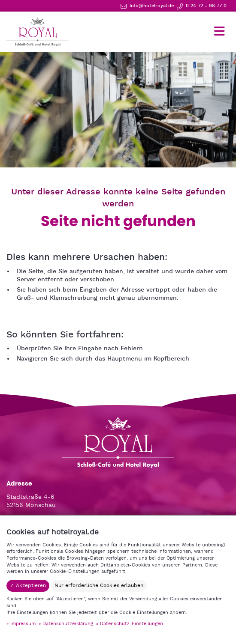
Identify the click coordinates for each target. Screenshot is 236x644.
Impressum (23, 624)
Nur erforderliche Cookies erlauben (99, 586)
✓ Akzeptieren (28, 586)
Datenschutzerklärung (68, 624)
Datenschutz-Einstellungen (132, 624)
